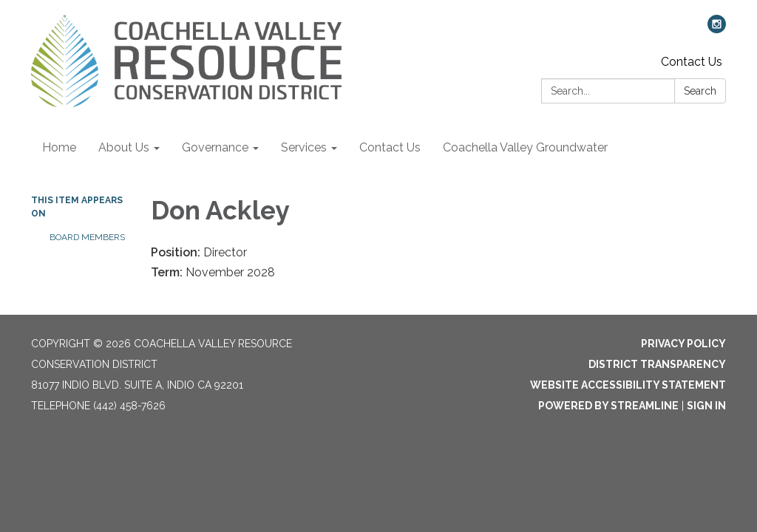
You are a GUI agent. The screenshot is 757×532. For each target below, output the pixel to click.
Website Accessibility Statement (628, 385)
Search (700, 91)
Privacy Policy (683, 344)
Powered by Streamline (608, 406)
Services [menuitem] (304, 147)
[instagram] (717, 29)
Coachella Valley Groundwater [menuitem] (525, 147)
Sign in (706, 406)
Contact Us (692, 62)
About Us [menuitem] (124, 147)
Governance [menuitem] (215, 147)
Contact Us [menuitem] (390, 147)
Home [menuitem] (59, 147)
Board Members (87, 237)
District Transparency (657, 364)
